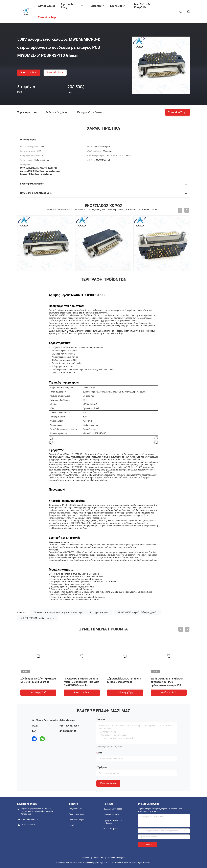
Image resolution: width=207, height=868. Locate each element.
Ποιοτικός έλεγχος (77, 820)
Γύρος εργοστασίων (77, 814)
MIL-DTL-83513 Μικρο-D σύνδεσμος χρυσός (137, 612)
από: (100, 753)
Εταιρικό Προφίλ (76, 809)
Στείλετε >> (147, 844)
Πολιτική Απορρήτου (116, 858)
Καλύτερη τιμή (29, 72)
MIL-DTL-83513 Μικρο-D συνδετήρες (38, 618)
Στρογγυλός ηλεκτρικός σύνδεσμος (113, 822)
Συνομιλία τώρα (55, 72)
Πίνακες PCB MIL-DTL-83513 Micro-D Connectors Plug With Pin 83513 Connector (81, 682)
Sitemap (86, 858)
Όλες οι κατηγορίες (111, 829)
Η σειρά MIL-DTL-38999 (113, 809)
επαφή (72, 825)
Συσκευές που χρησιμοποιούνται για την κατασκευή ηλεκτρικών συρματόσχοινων (71, 612)
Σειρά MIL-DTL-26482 (112, 815)
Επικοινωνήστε (108, 783)
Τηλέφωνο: (103, 767)
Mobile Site (98, 858)
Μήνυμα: (101, 719)
